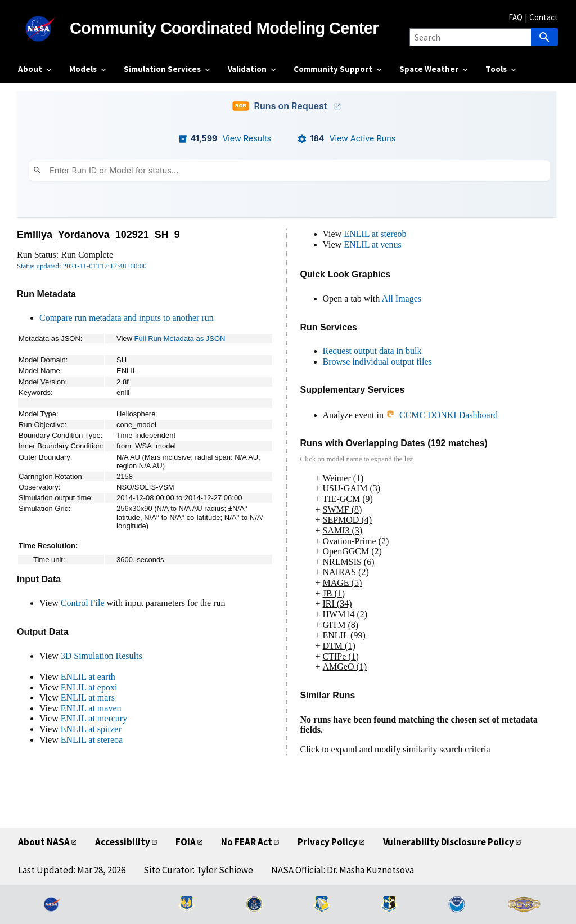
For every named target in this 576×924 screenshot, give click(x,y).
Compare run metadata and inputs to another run (127, 318)
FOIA (186, 842)
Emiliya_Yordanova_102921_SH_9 (98, 235)
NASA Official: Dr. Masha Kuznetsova (343, 870)
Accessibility (123, 842)
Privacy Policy (328, 842)
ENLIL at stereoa (92, 740)
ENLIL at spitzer (91, 729)
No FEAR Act (247, 842)
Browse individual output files (377, 362)
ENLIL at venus (372, 245)
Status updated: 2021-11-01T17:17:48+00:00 (82, 266)
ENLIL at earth (88, 677)
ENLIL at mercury (94, 718)
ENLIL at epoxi (89, 687)
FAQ (516, 17)
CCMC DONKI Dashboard (442, 415)
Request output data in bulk (372, 351)
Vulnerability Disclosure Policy (449, 842)
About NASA (44, 842)
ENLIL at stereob (375, 234)
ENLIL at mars (88, 698)
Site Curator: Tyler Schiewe (198, 870)
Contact (544, 17)
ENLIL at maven (91, 708)
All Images (401, 299)
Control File (83, 603)
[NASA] (44, 29)
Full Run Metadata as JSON (180, 338)
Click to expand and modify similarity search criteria (395, 749)
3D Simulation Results (102, 656)
